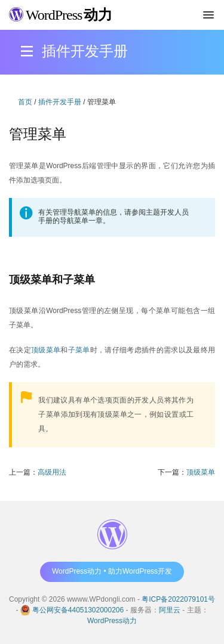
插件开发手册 (60, 102)
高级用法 (52, 472)
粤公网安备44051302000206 (78, 610)
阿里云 (170, 610)
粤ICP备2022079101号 (178, 599)
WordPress (61, 15)
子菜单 (79, 350)
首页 (25, 102)
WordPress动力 (112, 621)
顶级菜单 (46, 350)
